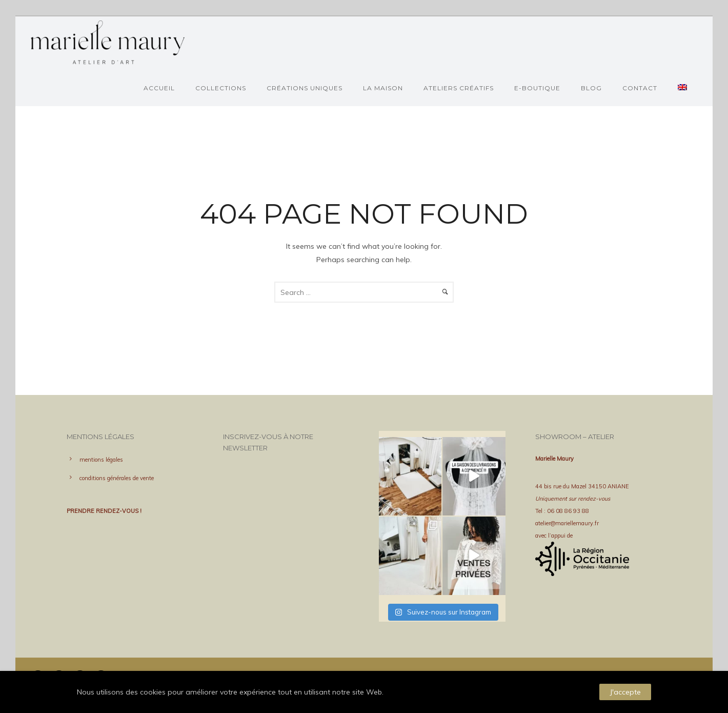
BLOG (591, 88)
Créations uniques (305, 88)
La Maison (383, 88)
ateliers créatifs (459, 88)
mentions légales (101, 460)
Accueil (159, 88)
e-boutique (537, 88)
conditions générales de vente (117, 478)
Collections (221, 88)
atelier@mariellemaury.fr (567, 523)
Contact (640, 88)
